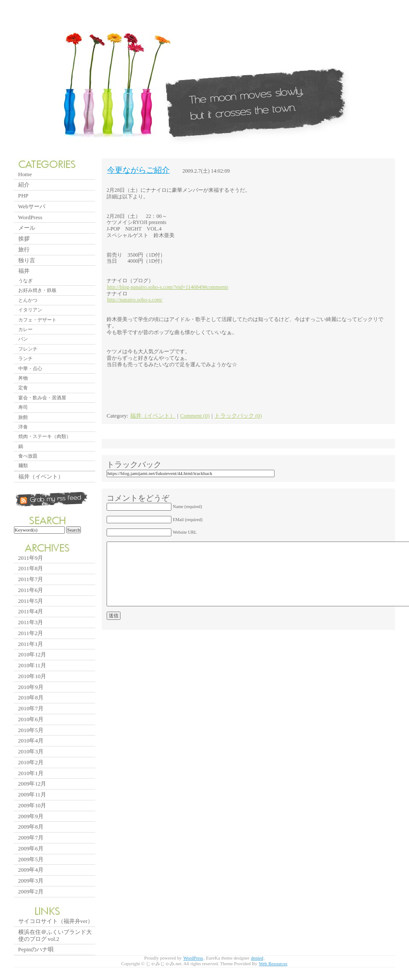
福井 (24, 271)
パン (23, 339)
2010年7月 (31, 708)
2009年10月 (32, 805)
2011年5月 (31, 601)
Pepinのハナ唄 (36, 949)
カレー (25, 329)
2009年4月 (31, 870)
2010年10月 (32, 676)
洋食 (23, 427)
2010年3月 (31, 751)
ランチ (25, 358)
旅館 (23, 417)
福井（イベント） (153, 416)
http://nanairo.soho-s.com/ (135, 300)
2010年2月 (31, 762)
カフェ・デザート (37, 320)
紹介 (24, 185)
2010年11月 (32, 665)
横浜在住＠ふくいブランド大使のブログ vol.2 (55, 935)
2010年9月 (31, 687)
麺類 (23, 465)
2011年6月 (31, 590)
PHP (23, 196)
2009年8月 (31, 827)
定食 (23, 388)
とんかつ (28, 300)
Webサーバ (32, 206)
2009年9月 (31, 816)
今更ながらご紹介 (138, 170)
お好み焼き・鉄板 (37, 290)
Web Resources (273, 964)
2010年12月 (32, 654)
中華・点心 (30, 368)
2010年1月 (31, 773)
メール (27, 228)
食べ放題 (28, 456)
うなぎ (25, 281)
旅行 (24, 249)
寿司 (23, 407)
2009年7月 (31, 838)
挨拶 (24, 239)
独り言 (27, 260)
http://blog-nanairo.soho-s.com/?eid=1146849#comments (168, 287)
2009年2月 (31, 891)
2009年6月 (31, 848)
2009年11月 (32, 794)
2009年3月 (31, 881)
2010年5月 (31, 730)
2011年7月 (31, 579)
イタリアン (30, 310)
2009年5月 (31, 859)
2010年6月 (31, 719)
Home (25, 174)
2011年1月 (31, 644)
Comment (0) (195, 416)
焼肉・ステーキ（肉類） (45, 436)
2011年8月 (31, 568)
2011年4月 (31, 611)
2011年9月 (31, 558)
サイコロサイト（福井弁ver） (56, 921)
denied (257, 958)
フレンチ (28, 349)
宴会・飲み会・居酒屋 (42, 398)
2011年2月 (31, 633)
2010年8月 (31, 697)
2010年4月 (31, 741)
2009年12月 (32, 784)
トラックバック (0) (238, 416)
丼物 (23, 378)
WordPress (30, 217)
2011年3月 (31, 622)
